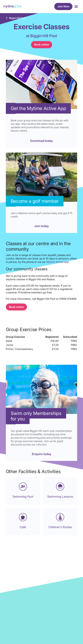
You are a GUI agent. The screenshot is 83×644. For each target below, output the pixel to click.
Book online (42, 45)
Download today (41, 141)
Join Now (63, 6)
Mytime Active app (58, 262)
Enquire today (41, 454)
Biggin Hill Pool (17, 18)
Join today (41, 226)
